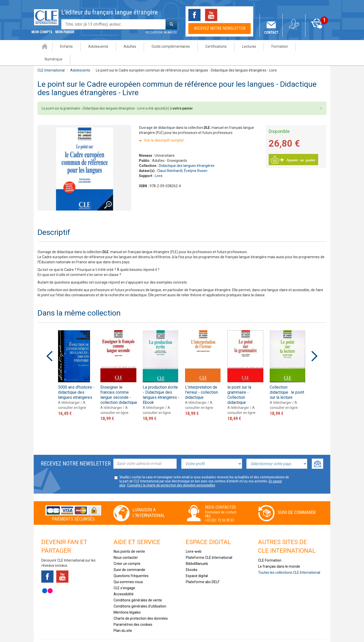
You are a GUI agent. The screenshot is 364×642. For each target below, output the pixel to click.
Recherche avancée (161, 32)
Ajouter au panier (298, 147)
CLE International (51, 58)
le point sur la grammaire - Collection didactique (239, 382)
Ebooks (192, 557)
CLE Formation (270, 548)
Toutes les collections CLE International (289, 560)
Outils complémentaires (167, 46)
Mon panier (317, 32)
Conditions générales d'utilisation (140, 594)
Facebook (194, 15)
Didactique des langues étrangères (187, 153)
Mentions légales (127, 600)
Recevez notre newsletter (220, 28)
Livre (159, 163)
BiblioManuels (197, 551)
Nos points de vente (129, 539)
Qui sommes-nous (128, 569)
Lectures (246, 46)
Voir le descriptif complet (164, 128)
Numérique (309, 46)
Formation (276, 46)
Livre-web (194, 539)
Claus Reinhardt (170, 158)
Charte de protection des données (141, 606)
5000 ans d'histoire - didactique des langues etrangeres (76, 380)
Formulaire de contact (221, 499)
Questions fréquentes (131, 563)
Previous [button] (49, 343)
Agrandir (104, 184)
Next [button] (315, 343)
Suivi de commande (297, 500)
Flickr (47, 578)
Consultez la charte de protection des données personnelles (171, 473)
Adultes (127, 46)
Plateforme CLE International (209, 545)
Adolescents (95, 46)
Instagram (245, 15)
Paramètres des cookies (133, 612)
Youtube (211, 15)
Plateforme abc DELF (203, 569)
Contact (271, 32)
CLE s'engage (124, 575)
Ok (317, 451)
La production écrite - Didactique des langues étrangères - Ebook (161, 382)
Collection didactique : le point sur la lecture (287, 380)
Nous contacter (126, 545)
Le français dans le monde (279, 554)
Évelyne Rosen (196, 158)
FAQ (208, 504)
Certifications (213, 46)
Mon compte (294, 32)
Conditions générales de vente (138, 587)
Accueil (41, 46)
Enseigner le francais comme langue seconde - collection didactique (119, 382)
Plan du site (123, 618)
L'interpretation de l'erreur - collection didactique (202, 380)
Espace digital (197, 563)
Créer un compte (127, 551)
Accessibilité (124, 581)
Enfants (63, 46)
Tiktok (228, 15)
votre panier (183, 96)
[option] (76, 361)
